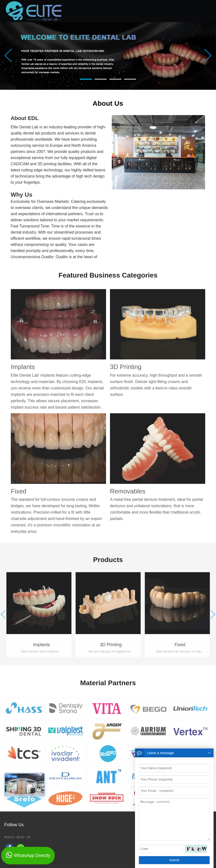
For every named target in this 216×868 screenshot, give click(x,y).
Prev (8, 55)
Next (208, 55)
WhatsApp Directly (32, 855)
